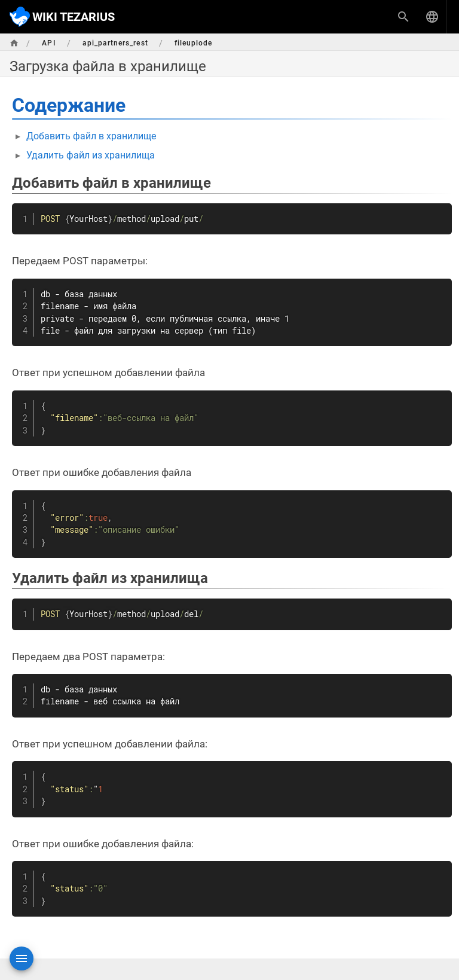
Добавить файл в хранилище (91, 136)
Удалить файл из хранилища (91, 155)
